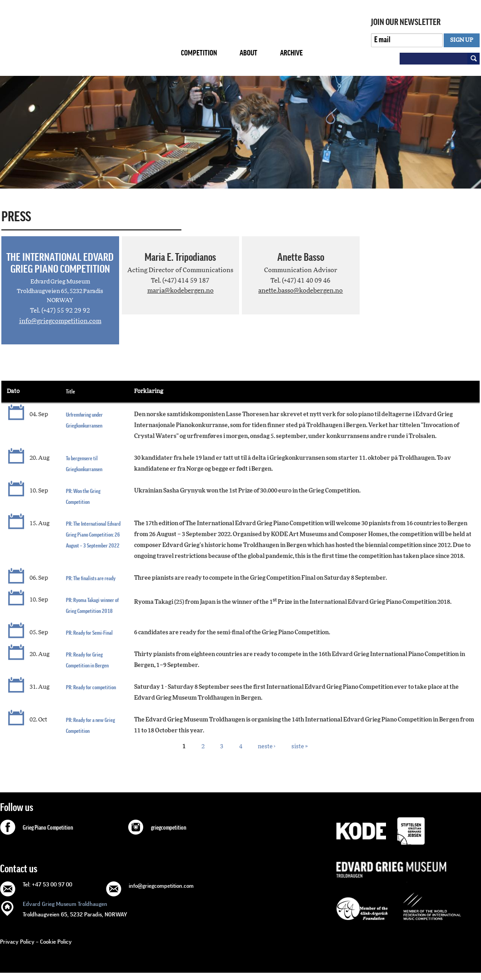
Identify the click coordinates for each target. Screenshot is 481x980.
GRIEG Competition (83, 38)
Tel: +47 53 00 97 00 (48, 884)
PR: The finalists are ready (91, 578)
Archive (291, 53)
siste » (300, 746)
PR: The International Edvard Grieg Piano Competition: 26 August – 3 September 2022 (93, 535)
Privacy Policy (17, 942)
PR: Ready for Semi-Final (89, 633)
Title (70, 391)
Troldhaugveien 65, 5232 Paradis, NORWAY (75, 908)
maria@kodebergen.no (180, 291)
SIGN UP (462, 40)
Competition (199, 53)
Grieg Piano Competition (48, 828)
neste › (267, 746)
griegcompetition (169, 828)
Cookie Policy (56, 942)
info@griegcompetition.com (60, 321)
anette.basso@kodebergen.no (301, 291)
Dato (13, 391)
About (248, 53)
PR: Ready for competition (91, 687)
